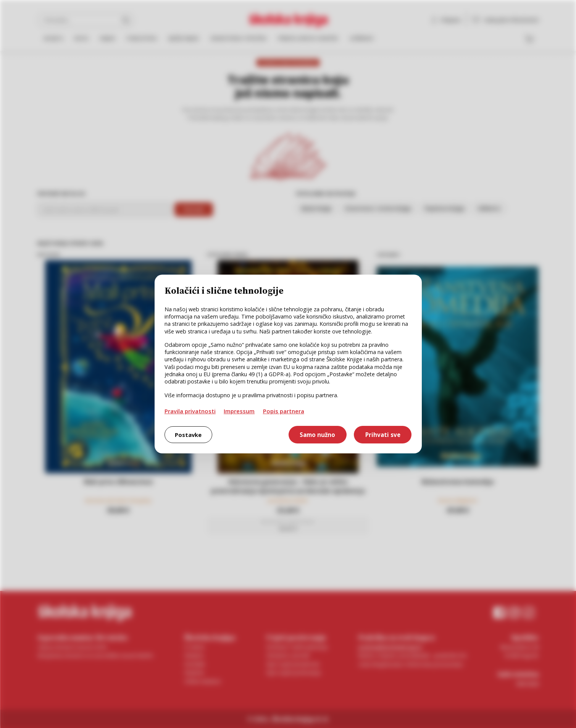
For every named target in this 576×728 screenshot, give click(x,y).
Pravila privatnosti (190, 411)
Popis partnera (284, 411)
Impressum (239, 411)
